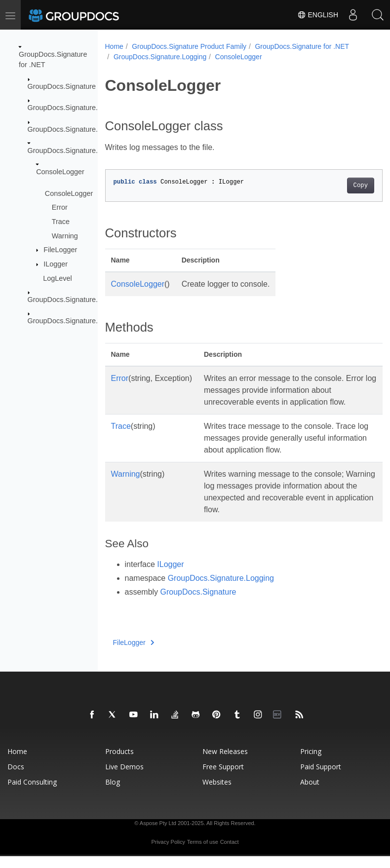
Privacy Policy (168, 854)
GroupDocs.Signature (62, 86)
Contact (230, 854)
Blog (113, 794)
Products (119, 763)
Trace (61, 222)
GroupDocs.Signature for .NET (302, 46)
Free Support (223, 778)
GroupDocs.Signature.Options (75, 300)
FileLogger (60, 250)
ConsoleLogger (60, 172)
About (310, 794)
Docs (16, 778)
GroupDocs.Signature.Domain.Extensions (93, 129)
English (318, 15)
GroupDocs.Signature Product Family (189, 46)
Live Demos (124, 778)
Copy (341, 186)
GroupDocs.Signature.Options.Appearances (97, 321)
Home (114, 46)
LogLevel (57, 278)
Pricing (311, 763)
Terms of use (203, 854)
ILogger (56, 264)
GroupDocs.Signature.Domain (75, 108)
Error (60, 207)
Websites (217, 794)
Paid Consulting (32, 794)
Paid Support (321, 778)
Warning (65, 235)
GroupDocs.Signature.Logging (76, 151)
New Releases (225, 763)
